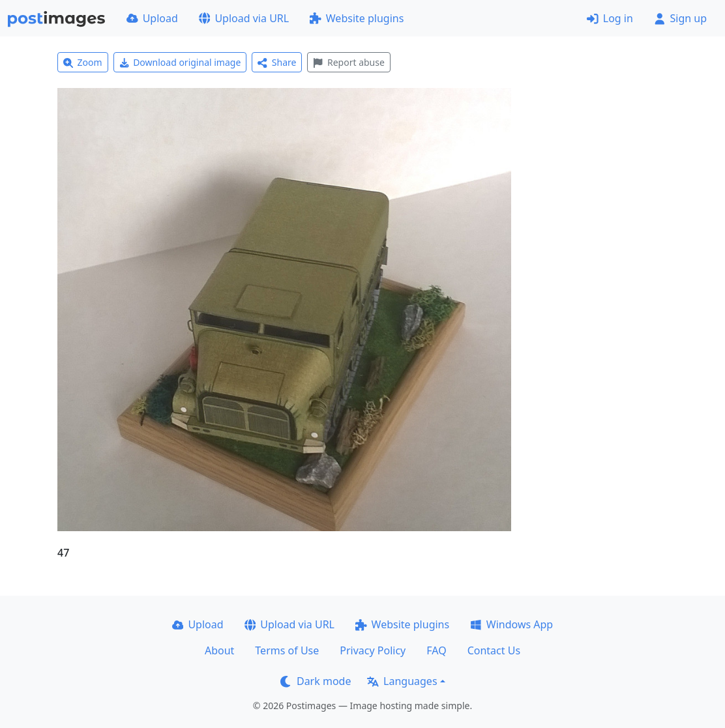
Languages (402, 681)
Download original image (180, 62)
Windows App (511, 624)
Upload (152, 18)
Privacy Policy (373, 650)
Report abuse (348, 62)
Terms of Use (287, 650)
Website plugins (357, 18)
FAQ (436, 650)
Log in (610, 18)
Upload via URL (244, 18)
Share (277, 62)
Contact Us (494, 650)
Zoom (83, 62)
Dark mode (316, 681)
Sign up (680, 18)
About (219, 650)
